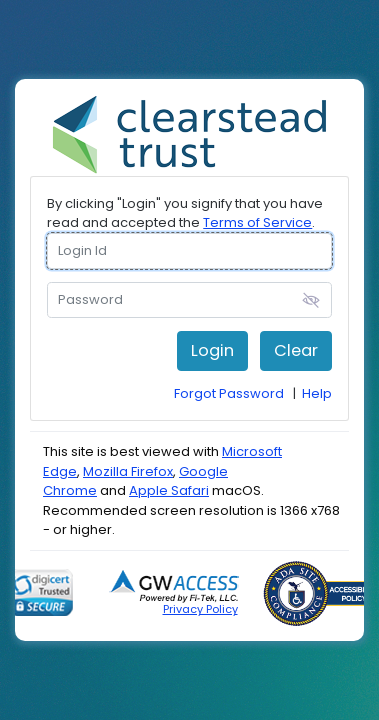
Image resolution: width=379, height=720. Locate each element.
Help (317, 393)
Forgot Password (229, 393)
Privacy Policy (200, 609)
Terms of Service (257, 222)
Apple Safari (169, 490)
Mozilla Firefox (128, 471)
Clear (296, 350)
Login (212, 350)
